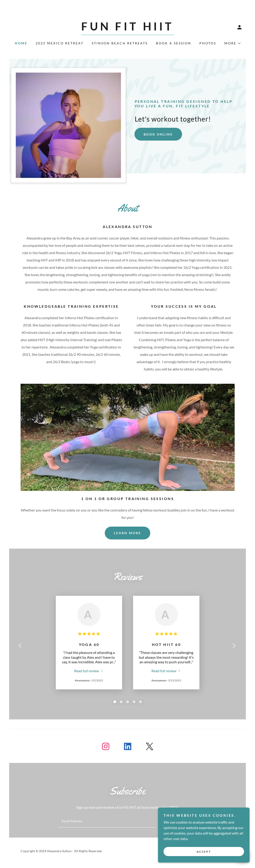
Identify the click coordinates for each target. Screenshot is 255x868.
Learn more (127, 533)
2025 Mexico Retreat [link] (60, 43)
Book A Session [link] (174, 43)
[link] (127, 29)
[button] (239, 27)
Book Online (158, 134)
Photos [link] (208, 43)
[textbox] (107, 821)
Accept (204, 852)
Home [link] (21, 43)
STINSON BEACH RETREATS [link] (120, 43)
